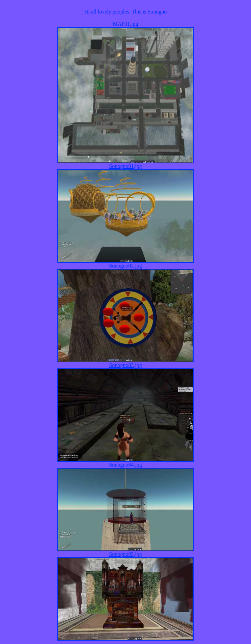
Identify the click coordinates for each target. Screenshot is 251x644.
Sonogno (157, 12)
